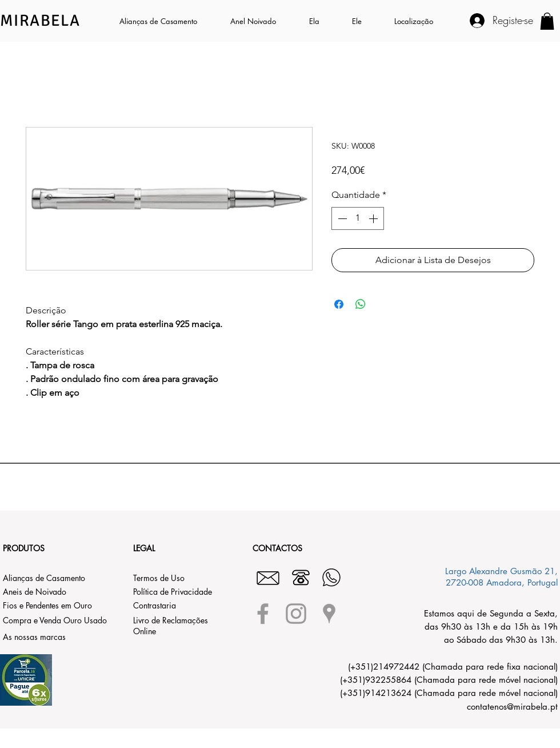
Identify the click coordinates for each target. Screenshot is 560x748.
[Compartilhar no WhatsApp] (361, 304)
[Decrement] (341, 218)
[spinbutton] (358, 218)
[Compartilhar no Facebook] (339, 304)
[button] (322, 21)
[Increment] (374, 218)
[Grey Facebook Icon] (263, 614)
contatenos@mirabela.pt (512, 707)
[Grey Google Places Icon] (329, 614)
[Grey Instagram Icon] (296, 614)
